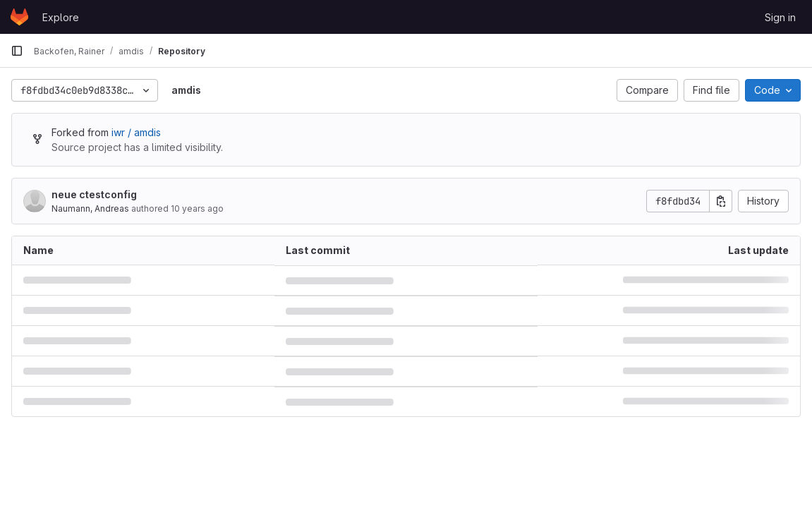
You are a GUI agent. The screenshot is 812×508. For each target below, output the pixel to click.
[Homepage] (19, 17)
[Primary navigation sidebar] (17, 51)
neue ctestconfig (94, 194)
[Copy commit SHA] (721, 201)
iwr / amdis (136, 132)
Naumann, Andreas (90, 208)
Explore (61, 17)
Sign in (780, 17)
